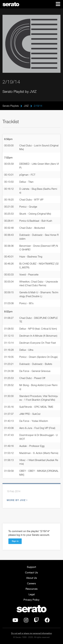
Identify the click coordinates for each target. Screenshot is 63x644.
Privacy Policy (32, 600)
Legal (32, 594)
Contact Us (32, 572)
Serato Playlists (11, 106)
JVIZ (26, 106)
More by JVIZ (17, 500)
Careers (32, 583)
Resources (32, 589)
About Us (32, 578)
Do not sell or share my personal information (32, 633)
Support (32, 567)
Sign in (15, 541)
